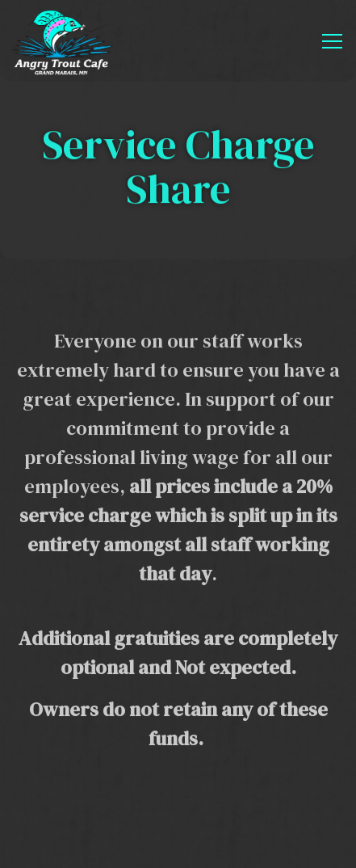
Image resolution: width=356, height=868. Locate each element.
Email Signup (178, 841)
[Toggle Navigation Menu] (332, 41)
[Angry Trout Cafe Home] (63, 41)
